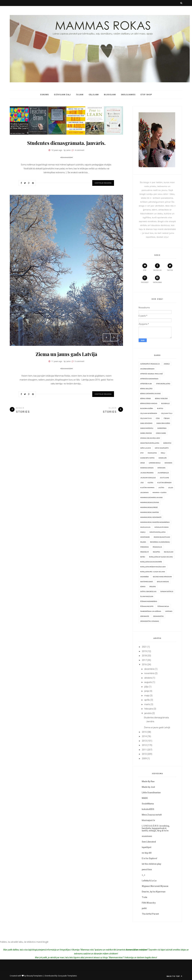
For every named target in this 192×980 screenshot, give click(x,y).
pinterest (145, 279)
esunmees (147, 836)
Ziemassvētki (158, 616)
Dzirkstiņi (167, 443)
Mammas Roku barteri (150, 512)
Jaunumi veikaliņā (148, 478)
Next (114, 126)
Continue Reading (103, 183)
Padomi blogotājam (162, 537)
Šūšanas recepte (147, 606)
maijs (147, 696)
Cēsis (158, 418)
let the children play (151, 864)
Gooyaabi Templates (67, 976)
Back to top (174, 976)
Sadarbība (145, 577)
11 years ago (57, 361)
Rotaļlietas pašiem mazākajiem (153, 567)
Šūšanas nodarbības (149, 601)
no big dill (147, 853)
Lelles (171, 488)
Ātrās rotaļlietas (163, 384)
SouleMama (148, 804)
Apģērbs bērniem (147, 369)
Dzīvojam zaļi (62, 95)
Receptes (156, 552)
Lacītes (161, 488)
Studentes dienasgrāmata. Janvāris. (66, 143)
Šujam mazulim (147, 596)
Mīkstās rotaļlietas (157, 532)
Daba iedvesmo (146, 423)
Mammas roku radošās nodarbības (155, 522)
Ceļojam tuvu (146, 418)
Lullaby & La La (149, 881)
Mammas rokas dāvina (150, 502)
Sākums (44, 95)
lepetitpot (147, 847)
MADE (145, 798)
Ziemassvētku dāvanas (150, 621)
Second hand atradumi (162, 577)
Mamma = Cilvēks (159, 492)
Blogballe (165, 403)
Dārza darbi (161, 433)
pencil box (147, 869)
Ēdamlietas (152, 453)
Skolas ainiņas (163, 582)
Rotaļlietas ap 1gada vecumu (161, 557)
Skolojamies (128, 95)
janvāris (148, 713)
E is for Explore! (149, 858)
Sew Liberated (149, 842)
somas (143, 587)
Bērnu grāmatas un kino (150, 393)
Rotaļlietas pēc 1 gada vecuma (153, 572)
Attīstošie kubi (146, 384)
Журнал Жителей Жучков (155, 886)
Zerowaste (145, 616)
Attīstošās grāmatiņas (149, 379)
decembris (149, 669)
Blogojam (110, 95)
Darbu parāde (146, 433)
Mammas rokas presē (149, 507)
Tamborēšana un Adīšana (151, 611)
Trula (144, 897)
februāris (149, 709)
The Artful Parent (150, 914)
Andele (167, 364)
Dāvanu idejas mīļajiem (150, 438)
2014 (144, 736)
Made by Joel (148, 787)
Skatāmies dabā (147, 582)
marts (147, 704)
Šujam (80, 95)
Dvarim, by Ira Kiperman (154, 892)
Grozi (142, 463)
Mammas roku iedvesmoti (151, 517)
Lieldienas (144, 492)
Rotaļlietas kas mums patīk (151, 562)
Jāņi (142, 483)
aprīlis (147, 700)
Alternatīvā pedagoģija (150, 364)
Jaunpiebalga (163, 473)
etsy (145, 267)
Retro (143, 557)
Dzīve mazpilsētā (162, 448)
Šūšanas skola (163, 606)
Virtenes (169, 611)
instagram (157, 279)
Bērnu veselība (161, 398)
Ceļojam (94, 95)
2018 (144, 656)
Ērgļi (163, 453)
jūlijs (146, 687)
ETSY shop (146, 95)
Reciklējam (169, 552)
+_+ (143, 875)
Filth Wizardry (149, 903)
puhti (144, 908)
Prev (107, 126)
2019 (144, 651)
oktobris (148, 678)
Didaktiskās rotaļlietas (150, 443)
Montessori (145, 537)
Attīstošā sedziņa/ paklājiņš (151, 374)
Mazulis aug (145, 527)
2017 (144, 660)
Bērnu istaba (146, 398)
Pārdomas (144, 547)
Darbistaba (162, 428)
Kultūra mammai (147, 488)
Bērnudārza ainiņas (149, 403)
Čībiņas (167, 418)
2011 (144, 750)
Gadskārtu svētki (147, 458)
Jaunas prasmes (147, 473)
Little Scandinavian (151, 793)
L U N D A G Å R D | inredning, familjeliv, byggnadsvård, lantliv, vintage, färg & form (156, 828)
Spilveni (153, 587)
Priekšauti (145, 552)
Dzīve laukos (145, 448)
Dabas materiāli (147, 428)
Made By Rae (148, 781)
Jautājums (164, 478)
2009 (144, 759)
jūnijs (147, 691)
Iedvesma (168, 463)
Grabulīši (162, 458)
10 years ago (57, 150)
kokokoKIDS (148, 809)
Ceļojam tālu (167, 413)
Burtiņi (160, 408)
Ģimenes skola (155, 463)
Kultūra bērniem (164, 483)
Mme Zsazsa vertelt (152, 815)
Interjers (161, 468)
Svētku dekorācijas (148, 591)
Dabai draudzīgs (163, 423)
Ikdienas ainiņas (147, 468)
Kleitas (150, 483)
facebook (157, 267)
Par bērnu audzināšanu (160, 542)
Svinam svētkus (167, 591)
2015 (144, 732)
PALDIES (143, 542)
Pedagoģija (157, 547)
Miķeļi (143, 532)
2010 (144, 754)
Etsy (142, 453)
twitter (170, 267)
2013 (144, 741)
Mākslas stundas (161, 527)
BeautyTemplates (35, 976)
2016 (144, 664)
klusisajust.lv (148, 820)
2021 (144, 647)
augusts (148, 682)
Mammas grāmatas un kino (151, 497)
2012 (144, 745)
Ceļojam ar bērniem (149, 413)
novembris (149, 673)
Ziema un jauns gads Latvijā (66, 354)
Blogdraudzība (147, 408)
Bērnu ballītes (146, 389)
